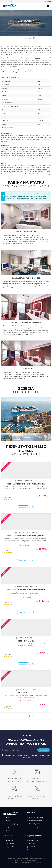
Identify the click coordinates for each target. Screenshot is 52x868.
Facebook (31, 847)
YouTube (31, 844)
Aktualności (8, 840)
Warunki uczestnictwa (35, 817)
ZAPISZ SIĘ (44, 750)
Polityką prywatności (22, 755)
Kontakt (7, 830)
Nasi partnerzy (9, 827)
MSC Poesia (8, 497)
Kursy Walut (8, 847)
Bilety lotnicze (9, 844)
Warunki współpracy (11, 824)
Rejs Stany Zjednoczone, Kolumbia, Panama (26, 484)
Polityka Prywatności (34, 824)
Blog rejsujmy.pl (33, 840)
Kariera (7, 821)
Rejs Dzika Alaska (26, 641)
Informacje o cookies (34, 821)
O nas (6, 817)
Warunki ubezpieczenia (35, 827)
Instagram (31, 850)
